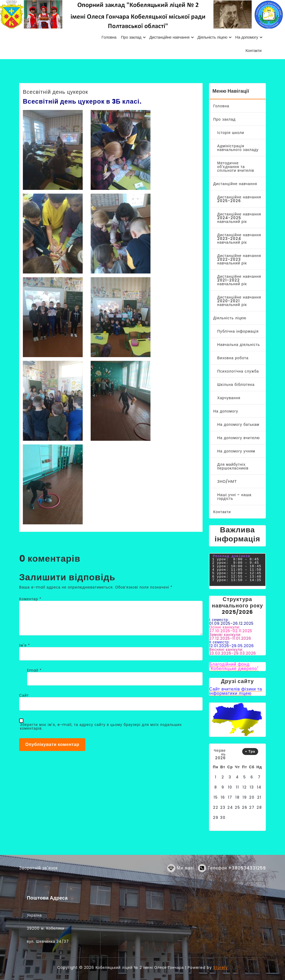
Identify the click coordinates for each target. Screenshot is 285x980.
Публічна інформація (238, 331)
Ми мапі (185, 875)
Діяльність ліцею (230, 318)
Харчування (229, 398)
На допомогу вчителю (238, 438)
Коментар (30, 599)
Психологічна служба (238, 371)
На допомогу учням (236, 451)
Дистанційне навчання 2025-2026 (239, 199)
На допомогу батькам (238, 424)
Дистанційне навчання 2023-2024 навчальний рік (239, 239)
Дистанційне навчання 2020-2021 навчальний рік (239, 301)
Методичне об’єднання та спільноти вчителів (236, 167)
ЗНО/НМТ (227, 481)
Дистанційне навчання (235, 184)
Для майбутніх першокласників (233, 466)
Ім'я (25, 645)
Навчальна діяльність (239, 345)
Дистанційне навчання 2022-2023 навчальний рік (239, 259)
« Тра (250, 751)
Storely (221, 967)
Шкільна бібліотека (236, 385)
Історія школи (231, 133)
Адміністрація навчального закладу (238, 148)
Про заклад (224, 119)
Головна (221, 106)
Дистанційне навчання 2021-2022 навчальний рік (239, 280)
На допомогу (226, 411)
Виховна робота (233, 358)
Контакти (222, 512)
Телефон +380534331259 (237, 875)
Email (34, 670)
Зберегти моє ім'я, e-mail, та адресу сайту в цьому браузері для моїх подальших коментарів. (101, 726)
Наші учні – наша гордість (234, 497)
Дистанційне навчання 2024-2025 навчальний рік (239, 218)
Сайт (24, 695)
